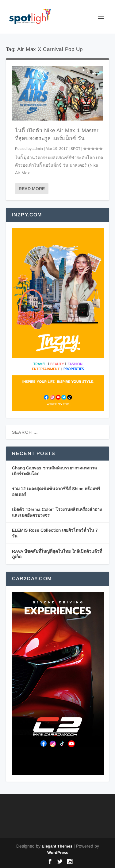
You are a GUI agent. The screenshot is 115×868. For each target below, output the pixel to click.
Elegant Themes (57, 846)
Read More (32, 189)
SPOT (75, 149)
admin (38, 149)
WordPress (58, 853)
